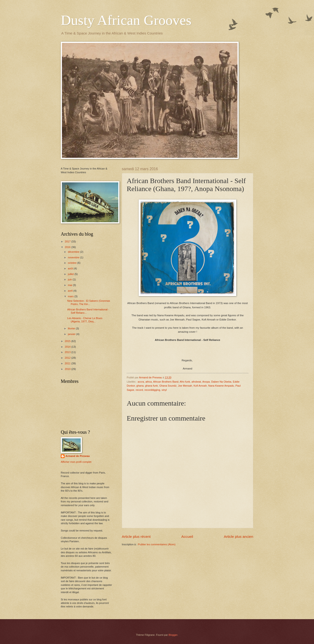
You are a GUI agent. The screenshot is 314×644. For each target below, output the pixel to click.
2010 (68, 369)
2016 (68, 247)
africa (149, 382)
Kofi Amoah (200, 386)
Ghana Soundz (168, 386)
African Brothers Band (166, 382)
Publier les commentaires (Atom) (157, 544)
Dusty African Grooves (126, 20)
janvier (72, 334)
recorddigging (152, 390)
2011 (68, 363)
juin (70, 279)
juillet (71, 274)
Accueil (187, 537)
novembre (74, 257)
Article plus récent (136, 537)
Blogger (173, 635)
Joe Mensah (185, 386)
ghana (140, 386)
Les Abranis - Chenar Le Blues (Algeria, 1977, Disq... (85, 320)
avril (71, 291)
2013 (68, 352)
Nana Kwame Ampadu (221, 386)
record (139, 390)
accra (141, 382)
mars (71, 296)
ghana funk (151, 386)
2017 (68, 241)
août (71, 268)
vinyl (164, 390)
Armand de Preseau (78, 456)
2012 (68, 358)
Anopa (206, 382)
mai (70, 285)
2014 (68, 347)
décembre (74, 252)
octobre (73, 263)
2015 (68, 341)
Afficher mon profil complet (76, 462)
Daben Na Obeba (221, 382)
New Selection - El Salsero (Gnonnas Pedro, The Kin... (89, 302)
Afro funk (185, 382)
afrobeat (196, 382)
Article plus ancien (239, 537)
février (72, 328)
